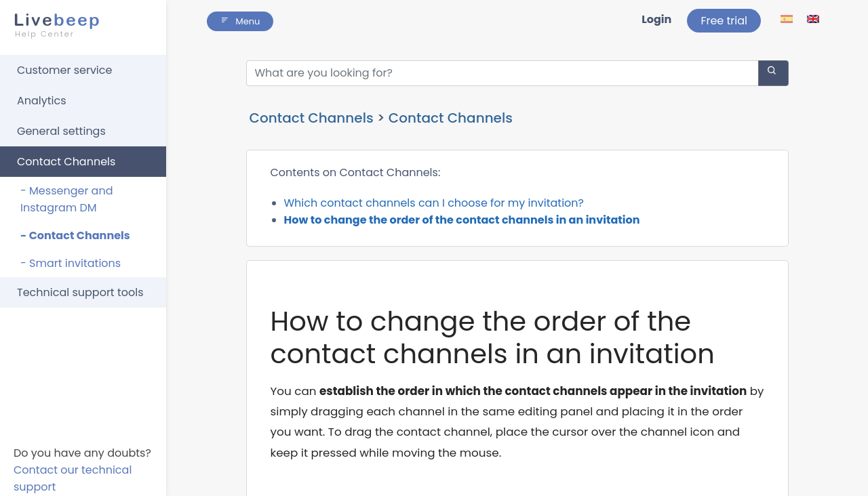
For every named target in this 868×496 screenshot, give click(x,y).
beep (79, 25)
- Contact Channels (75, 235)
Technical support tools (80, 292)
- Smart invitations (71, 263)
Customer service (64, 70)
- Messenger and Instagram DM (67, 199)
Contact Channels (66, 162)
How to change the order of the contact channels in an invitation (462, 220)
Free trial (724, 21)
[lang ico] (788, 19)
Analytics (42, 101)
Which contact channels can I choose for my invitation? (434, 203)
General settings (61, 131)
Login (656, 19)
